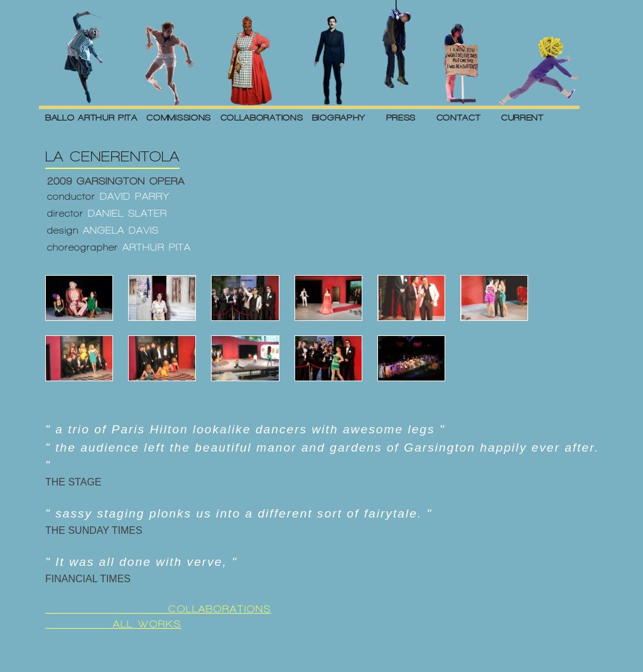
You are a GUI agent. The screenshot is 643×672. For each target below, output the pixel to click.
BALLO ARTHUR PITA (91, 117)
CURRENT (522, 117)
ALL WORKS (113, 624)
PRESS (401, 117)
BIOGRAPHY (339, 117)
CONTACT (459, 117)
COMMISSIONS (179, 117)
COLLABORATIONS (262, 117)
